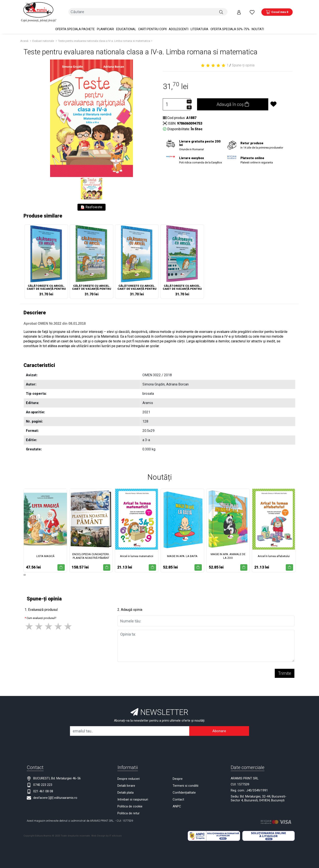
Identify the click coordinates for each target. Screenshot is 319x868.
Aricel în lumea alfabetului (274, 553)
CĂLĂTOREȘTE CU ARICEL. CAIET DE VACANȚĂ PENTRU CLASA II (182, 285)
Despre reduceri (129, 776)
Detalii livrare (126, 782)
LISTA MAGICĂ (45, 553)
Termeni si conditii (186, 782)
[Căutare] (221, 11)
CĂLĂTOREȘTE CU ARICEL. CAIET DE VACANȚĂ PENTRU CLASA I (137, 285)
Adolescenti (179, 26)
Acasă (24, 38)
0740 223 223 (43, 782)
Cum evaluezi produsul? (41, 615)
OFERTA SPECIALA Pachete (75, 26)
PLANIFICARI (105, 26)
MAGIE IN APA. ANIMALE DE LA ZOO (228, 553)
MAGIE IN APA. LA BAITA (182, 553)
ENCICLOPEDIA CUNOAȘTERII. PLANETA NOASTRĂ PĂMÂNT (91, 553)
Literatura (199, 26)
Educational (126, 26)
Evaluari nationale (43, 38)
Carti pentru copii (152, 26)
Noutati (258, 26)
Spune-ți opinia (243, 62)
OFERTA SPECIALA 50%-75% (230, 26)
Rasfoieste (92, 204)
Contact (178, 796)
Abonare (219, 728)
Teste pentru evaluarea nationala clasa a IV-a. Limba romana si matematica (104, 38)
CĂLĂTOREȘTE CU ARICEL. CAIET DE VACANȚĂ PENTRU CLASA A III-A (46, 285)
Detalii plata (126, 789)
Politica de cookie (130, 803)
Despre (178, 776)
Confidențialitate (184, 789)
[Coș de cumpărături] (277, 11)
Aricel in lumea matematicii (137, 553)
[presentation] (24, 572)
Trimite (285, 670)
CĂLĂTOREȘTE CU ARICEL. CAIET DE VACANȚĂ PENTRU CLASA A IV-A (92, 285)
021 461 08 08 (43, 788)
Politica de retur (129, 810)
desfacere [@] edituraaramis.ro (55, 794)
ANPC (177, 803)
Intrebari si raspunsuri (133, 796)
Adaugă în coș (233, 101)
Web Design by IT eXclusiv (107, 833)
